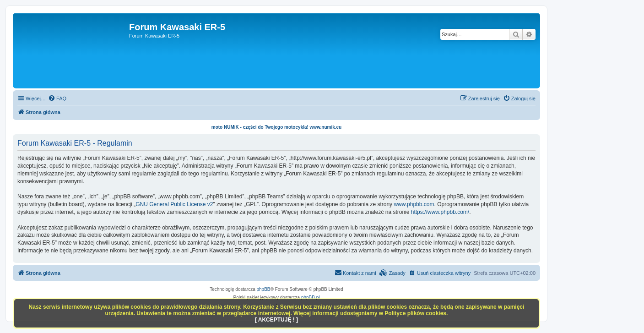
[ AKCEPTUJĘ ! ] (276, 320)
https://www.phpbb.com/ (440, 212)
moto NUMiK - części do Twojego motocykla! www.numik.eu (276, 127)
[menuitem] (57, 98)
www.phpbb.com (414, 204)
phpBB (264, 289)
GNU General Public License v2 (174, 204)
